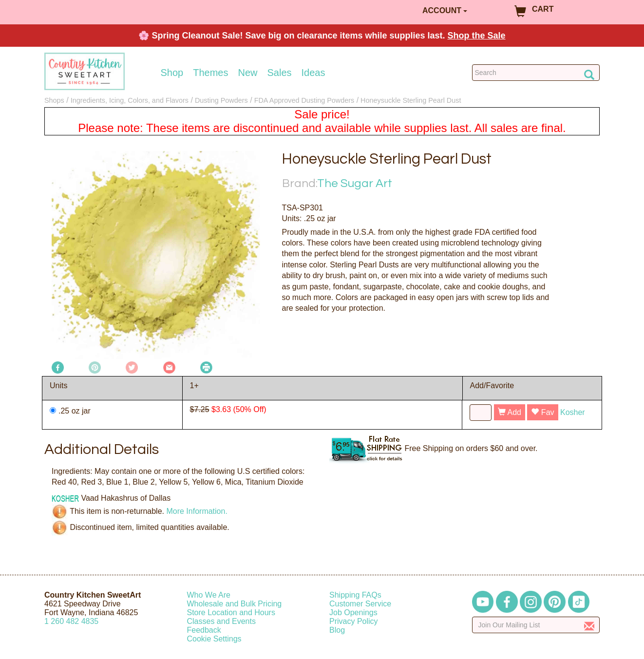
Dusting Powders (221, 100)
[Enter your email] (536, 625)
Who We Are (209, 595)
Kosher (573, 412)
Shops (54, 100)
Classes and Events (221, 621)
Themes (210, 73)
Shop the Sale (477, 36)
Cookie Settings (214, 639)
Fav (542, 412)
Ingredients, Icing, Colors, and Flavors (130, 100)
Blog (337, 630)
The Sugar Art (355, 183)
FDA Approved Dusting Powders (304, 100)
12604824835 (71, 621)
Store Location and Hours (231, 612)
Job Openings (353, 612)
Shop (172, 73)
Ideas (313, 73)
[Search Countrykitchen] (536, 73)
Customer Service (360, 604)
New (247, 73)
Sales (280, 73)
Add (510, 412)
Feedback (204, 630)
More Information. (197, 511)
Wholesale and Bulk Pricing (235, 604)
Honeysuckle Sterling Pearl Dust (411, 100)
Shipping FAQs (355, 595)
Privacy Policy (354, 621)
